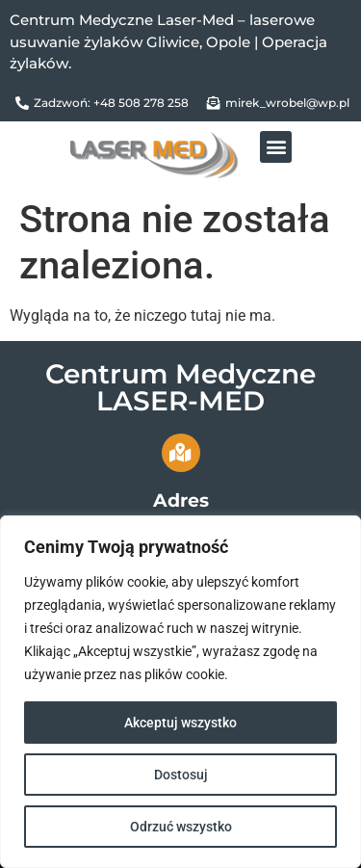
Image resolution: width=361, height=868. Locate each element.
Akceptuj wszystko (180, 723)
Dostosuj (181, 775)
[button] (276, 147)
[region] (180, 692)
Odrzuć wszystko (181, 827)
